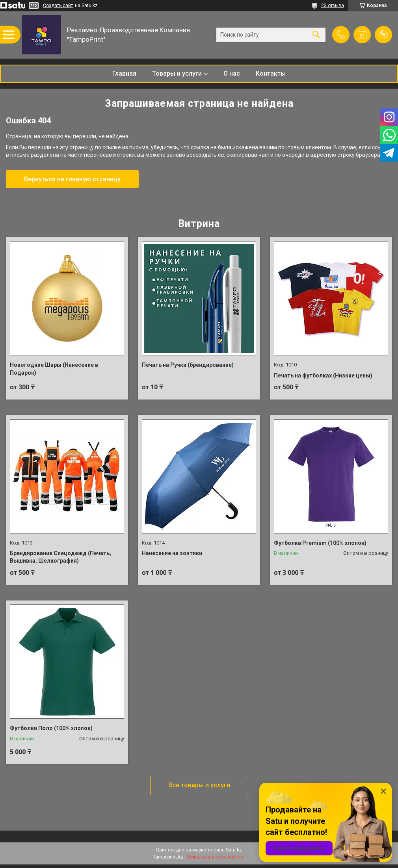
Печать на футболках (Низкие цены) (323, 375)
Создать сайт (58, 6)
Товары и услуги (177, 73)
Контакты (271, 73)
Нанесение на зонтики (172, 553)
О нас (232, 73)
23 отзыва (333, 6)
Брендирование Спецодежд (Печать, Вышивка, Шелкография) (60, 557)
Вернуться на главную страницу (72, 179)
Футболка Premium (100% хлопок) (320, 543)
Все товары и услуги (199, 785)
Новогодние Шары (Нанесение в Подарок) (54, 369)
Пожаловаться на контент (216, 857)
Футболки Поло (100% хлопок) (51, 728)
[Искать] (316, 35)
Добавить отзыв (383, 35)
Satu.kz (234, 850)
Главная (124, 73)
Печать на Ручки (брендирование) (188, 365)
